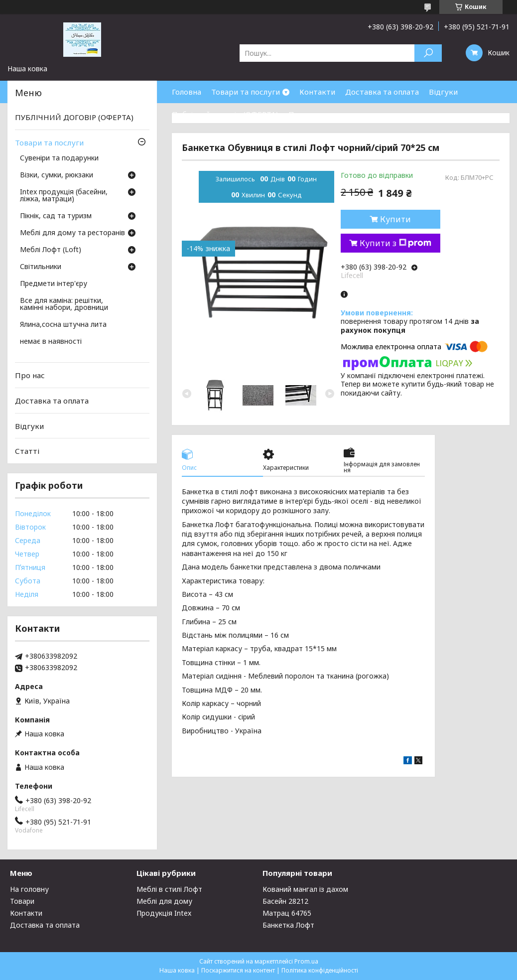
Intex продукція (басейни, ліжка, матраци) (64, 196)
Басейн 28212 (285, 901)
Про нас (303, 114)
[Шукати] (428, 53)
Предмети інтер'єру (54, 284)
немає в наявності (51, 342)
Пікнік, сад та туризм (56, 216)
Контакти (317, 92)
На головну (29, 889)
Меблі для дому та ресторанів (72, 233)
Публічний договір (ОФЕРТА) (225, 114)
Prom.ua (306, 961)
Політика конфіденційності (320, 970)
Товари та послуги (246, 92)
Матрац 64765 (287, 913)
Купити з (395, 243)
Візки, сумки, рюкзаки (57, 175)
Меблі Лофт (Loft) (51, 250)
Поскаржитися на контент (238, 970)
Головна (187, 92)
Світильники (41, 267)
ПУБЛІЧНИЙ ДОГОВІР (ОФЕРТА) (74, 117)
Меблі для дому (164, 901)
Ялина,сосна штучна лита (63, 325)
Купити (395, 219)
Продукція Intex (164, 913)
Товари (22, 901)
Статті (27, 451)
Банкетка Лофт (288, 925)
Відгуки (443, 92)
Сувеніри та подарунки (59, 158)
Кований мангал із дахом (305, 889)
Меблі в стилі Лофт (169, 889)
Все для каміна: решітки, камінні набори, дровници (64, 304)
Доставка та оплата (382, 92)
